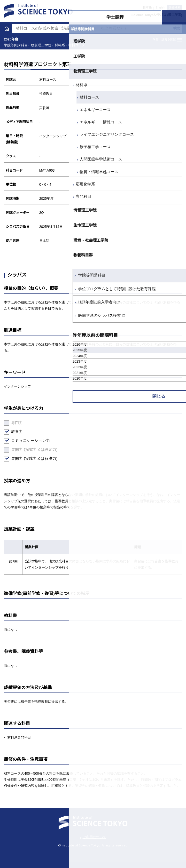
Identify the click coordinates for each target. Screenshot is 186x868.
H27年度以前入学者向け (30, 302)
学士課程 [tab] (46, 17)
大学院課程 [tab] (140, 17)
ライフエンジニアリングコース (38, 134)
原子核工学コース (26, 147)
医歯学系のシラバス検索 (31, 315)
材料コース (21, 97)
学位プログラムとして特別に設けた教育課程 (48, 289)
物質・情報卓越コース (30, 172)
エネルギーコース (26, 110)
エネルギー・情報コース (32, 122)
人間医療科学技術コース (32, 159)
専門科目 (15, 196)
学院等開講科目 (23, 275)
